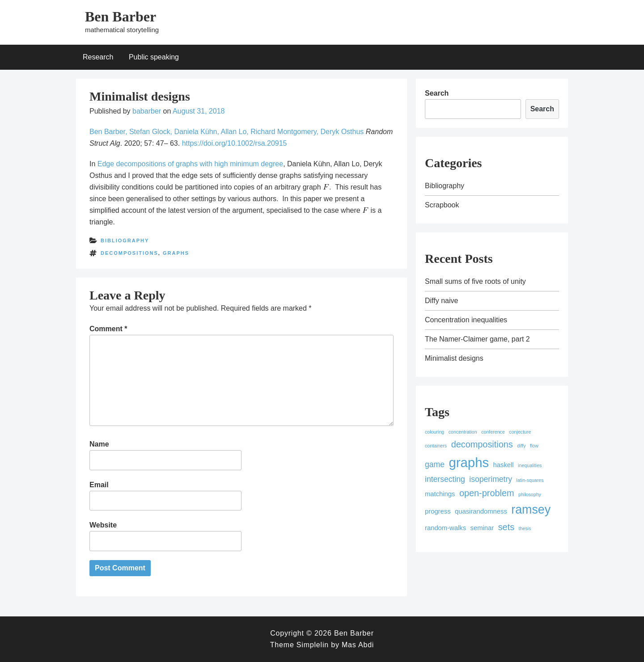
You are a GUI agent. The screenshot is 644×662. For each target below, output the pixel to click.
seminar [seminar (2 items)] (482, 528)
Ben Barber (121, 17)
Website (103, 525)
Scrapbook (442, 205)
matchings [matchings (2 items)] (440, 494)
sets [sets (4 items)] (506, 527)
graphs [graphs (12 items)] (469, 462)
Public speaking (154, 57)
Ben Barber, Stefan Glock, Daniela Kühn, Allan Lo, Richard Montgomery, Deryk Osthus (227, 132)
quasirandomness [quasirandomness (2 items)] (481, 511)
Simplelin (313, 645)
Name (99, 444)
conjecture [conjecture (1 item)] (520, 432)
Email (99, 485)
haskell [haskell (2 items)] (504, 465)
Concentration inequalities (466, 320)
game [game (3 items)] (435, 464)
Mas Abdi (358, 645)
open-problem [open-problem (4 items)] (487, 493)
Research (98, 57)
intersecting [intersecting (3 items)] (445, 479)
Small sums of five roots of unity (475, 281)
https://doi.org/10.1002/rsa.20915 (235, 143)
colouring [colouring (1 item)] (434, 432)
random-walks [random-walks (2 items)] (445, 528)
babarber (147, 111)
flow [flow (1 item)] (534, 446)
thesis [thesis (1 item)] (525, 528)
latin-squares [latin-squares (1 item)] (530, 480)
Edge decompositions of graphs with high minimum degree (190, 164)
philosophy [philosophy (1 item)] (530, 494)
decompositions (129, 253)
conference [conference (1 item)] (493, 432)
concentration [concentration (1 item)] (463, 432)
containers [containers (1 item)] (436, 446)
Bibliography (125, 240)
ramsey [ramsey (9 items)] (531, 510)
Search (437, 93)
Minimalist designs (454, 358)
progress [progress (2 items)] (438, 511)
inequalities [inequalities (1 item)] (530, 465)
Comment (108, 329)
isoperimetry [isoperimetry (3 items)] (491, 479)
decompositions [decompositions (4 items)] (482, 444)
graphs (176, 253)
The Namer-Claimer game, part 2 (477, 339)
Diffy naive (441, 301)
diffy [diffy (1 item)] (521, 446)
